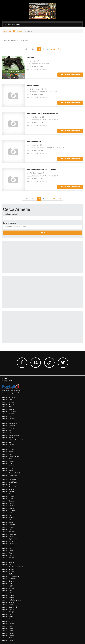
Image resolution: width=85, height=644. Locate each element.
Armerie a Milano (7, 520)
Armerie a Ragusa (8, 536)
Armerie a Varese (8, 553)
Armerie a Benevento (9, 487)
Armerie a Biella (7, 407)
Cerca (43, 232)
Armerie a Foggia (7, 586)
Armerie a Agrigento (8, 397)
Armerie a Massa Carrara (10, 435)
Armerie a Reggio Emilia (10, 539)
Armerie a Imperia (8, 508)
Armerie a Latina (7, 593)
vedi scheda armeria (70, 74)
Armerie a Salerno (8, 624)
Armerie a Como (7, 499)
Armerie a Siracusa (8, 463)
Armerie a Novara (8, 605)
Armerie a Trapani (8, 468)
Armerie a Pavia (7, 529)
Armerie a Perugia (8, 612)
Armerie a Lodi (7, 433)
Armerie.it (7, 31)
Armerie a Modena (8, 602)
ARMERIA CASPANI (34, 142)
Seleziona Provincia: (11, 214)
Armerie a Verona (8, 638)
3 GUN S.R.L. (31, 57)
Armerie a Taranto (8, 628)
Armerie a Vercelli (8, 555)
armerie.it (5, 378)
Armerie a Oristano (8, 445)
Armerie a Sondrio (8, 546)
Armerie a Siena (7, 626)
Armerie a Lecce (7, 430)
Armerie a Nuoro (7, 442)
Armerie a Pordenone (9, 534)
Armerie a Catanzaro (9, 579)
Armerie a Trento (7, 551)
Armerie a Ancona (8, 562)
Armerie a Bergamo (8, 569)
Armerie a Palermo (8, 609)
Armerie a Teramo (8, 466)
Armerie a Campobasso (10, 494)
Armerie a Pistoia (7, 452)
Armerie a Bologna (8, 489)
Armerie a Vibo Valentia (10, 475)
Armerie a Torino (7, 631)
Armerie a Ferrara (8, 421)
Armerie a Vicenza (8, 558)
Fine (60, 49)
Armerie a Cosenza (8, 581)
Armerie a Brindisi (8, 491)
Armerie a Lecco (7, 513)
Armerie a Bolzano (8, 572)
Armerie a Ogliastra (8, 525)
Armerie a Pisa (7, 614)
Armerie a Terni (7, 548)
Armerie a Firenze (8, 503)
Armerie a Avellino (8, 402)
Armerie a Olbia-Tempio (10, 607)
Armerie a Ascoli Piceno (10, 482)
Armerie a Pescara (8, 449)
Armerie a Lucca (7, 515)
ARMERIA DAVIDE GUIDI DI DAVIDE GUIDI (42, 170)
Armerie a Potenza (8, 617)
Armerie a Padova (8, 527)
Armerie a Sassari (8, 461)
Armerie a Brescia (8, 409)
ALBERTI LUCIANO (34, 85)
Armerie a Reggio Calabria (10, 456)
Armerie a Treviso (8, 633)
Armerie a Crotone (8, 501)
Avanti (53, 49)
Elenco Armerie (19, 31)
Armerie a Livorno (8, 595)
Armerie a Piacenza (8, 532)
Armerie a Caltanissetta (10, 411)
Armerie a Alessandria (9, 480)
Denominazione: (9, 223)
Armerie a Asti (6, 564)
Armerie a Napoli (7, 522)
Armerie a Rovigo (7, 541)
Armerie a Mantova (8, 598)
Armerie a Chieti (7, 416)
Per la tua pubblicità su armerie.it (13, 390)
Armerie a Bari (7, 484)
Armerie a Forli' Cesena (10, 423)
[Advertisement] (21, 257)
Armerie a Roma (7, 459)
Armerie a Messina (8, 437)
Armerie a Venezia (8, 635)
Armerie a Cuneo (7, 583)
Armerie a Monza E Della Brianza (13, 440)
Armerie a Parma (7, 447)
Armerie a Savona (8, 544)
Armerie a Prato (7, 454)
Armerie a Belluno (8, 404)
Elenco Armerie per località (11, 393)
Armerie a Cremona (8, 419)
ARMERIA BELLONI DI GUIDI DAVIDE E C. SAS (43, 113)
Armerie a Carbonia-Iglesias (11, 576)
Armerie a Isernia (7, 590)
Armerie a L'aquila (8, 428)
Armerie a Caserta (8, 414)
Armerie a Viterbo (8, 640)
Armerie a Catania (8, 496)
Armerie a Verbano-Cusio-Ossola (13, 473)
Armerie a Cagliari (8, 574)
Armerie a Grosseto (8, 426)
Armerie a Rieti (7, 621)
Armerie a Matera (8, 518)
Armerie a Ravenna (8, 619)
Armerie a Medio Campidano (11, 600)
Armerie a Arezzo (8, 400)
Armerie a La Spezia (8, 510)
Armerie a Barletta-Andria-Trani (12, 567)
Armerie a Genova (8, 588)
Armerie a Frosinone (8, 506)
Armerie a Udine (7, 471)
